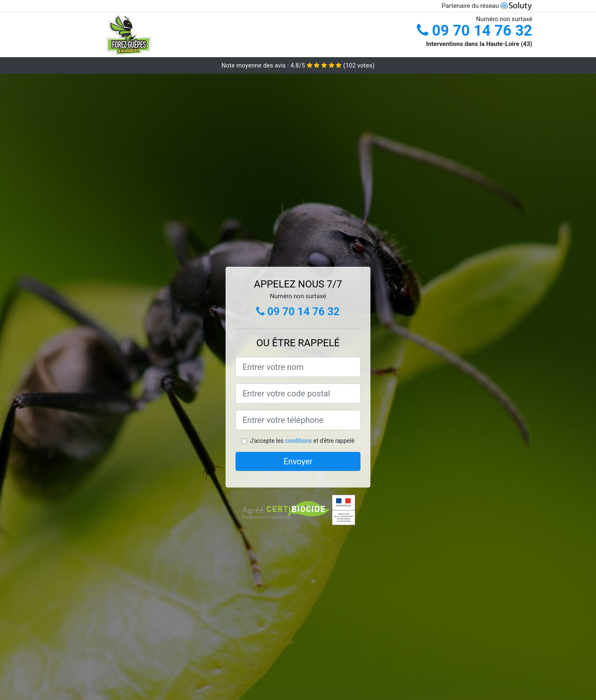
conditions (298, 441)
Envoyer (298, 461)
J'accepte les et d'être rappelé (302, 441)
